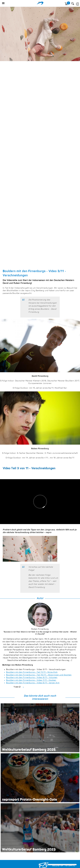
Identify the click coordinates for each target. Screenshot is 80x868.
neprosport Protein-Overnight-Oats (29, 800)
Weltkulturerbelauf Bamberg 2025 (29, 750)
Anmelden (77, 4)
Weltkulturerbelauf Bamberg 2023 (29, 850)
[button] (3, 3)
